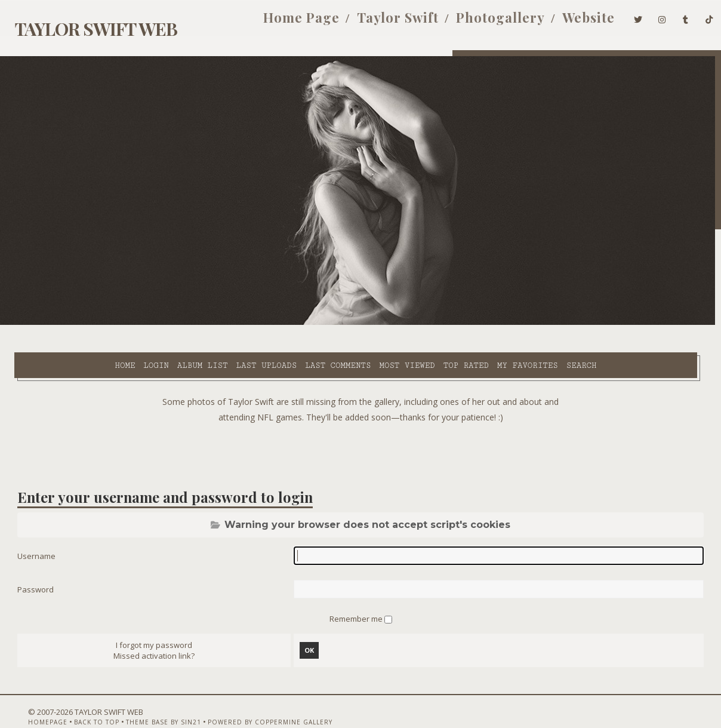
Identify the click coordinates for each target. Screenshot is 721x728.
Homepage (27, 696)
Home (33, 323)
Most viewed (315, 323)
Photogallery (483, 23)
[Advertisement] (360, 424)
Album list (110, 323)
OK (308, 624)
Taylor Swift (380, 23)
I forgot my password (150, 619)
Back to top (76, 696)
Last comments (246, 323)
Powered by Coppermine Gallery (249, 696)
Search (489, 323)
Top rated (374, 323)
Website (571, 23)
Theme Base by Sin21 (143, 696)
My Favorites (435, 323)
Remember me (357, 592)
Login (64, 323)
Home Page (284, 23)
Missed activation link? (150, 630)
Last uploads (174, 323)
